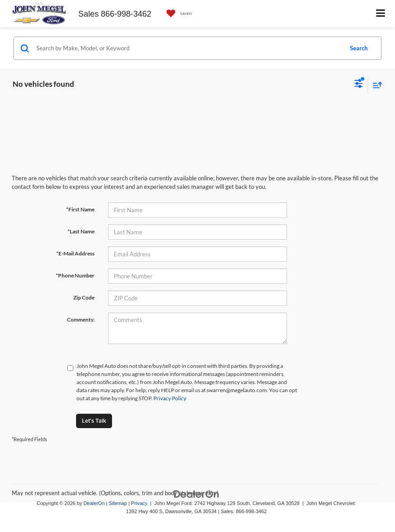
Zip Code (84, 297)
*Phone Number (75, 275)
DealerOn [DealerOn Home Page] (94, 503)
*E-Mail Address (75, 253)
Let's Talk (94, 421)
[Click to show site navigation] (381, 14)
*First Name (80, 209)
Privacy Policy (170, 398)
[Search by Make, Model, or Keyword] (188, 48)
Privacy (139, 503)
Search (359, 48)
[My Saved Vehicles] (177, 14)
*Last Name (81, 231)
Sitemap (118, 503)
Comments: (81, 320)
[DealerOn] (197, 494)
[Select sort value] (375, 85)
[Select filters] (359, 85)
